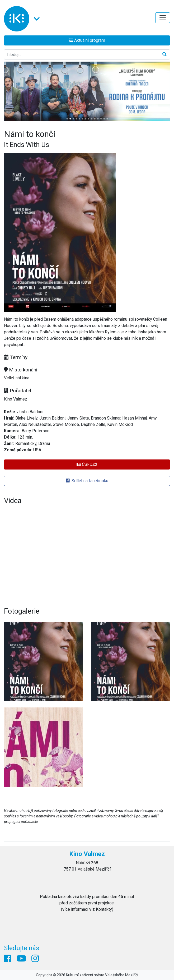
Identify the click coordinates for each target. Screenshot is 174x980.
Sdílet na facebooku (87, 481)
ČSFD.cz (87, 464)
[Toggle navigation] (163, 18)
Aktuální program (87, 40)
